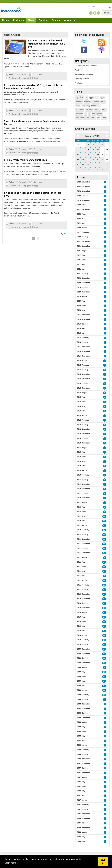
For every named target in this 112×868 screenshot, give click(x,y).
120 (104, 567)
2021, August (82, 251)
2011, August (82, 557)
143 (104, 645)
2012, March (82, 525)
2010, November (83, 599)
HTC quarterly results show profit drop (25, 160)
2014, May (81, 406)
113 (104, 530)
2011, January (82, 589)
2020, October (82, 287)
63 (105, 416)
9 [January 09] (88, 150)
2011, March (82, 580)
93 (105, 667)
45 (105, 379)
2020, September (84, 292)
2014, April (81, 411)
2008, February (83, 750)
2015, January (82, 370)
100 (104, 521)
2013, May (81, 461)
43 (105, 397)
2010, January (82, 644)
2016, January (82, 342)
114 (104, 626)
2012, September (84, 498)
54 (105, 384)
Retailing (78, 70)
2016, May (81, 328)
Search (110, 7)
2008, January (82, 754)
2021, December (83, 241)
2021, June (81, 260)
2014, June (81, 402)
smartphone (96, 106)
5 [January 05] (102, 145)
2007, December (83, 759)
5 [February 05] (83, 169)
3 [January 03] (93, 145)
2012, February (83, 530)
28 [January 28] (78, 164)
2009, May (81, 681)
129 (104, 535)
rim (99, 118)
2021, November (83, 246)
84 (105, 425)
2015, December (83, 347)
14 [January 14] (78, 155)
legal (104, 110)
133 (104, 516)
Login (107, 13)
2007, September (84, 773)
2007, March (82, 800)
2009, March (82, 690)
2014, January (82, 425)
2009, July (81, 672)
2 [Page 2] (37, 239)
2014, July (81, 397)
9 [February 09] (102, 169)
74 (105, 466)
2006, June (81, 841)
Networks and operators (84, 74)
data (94, 118)
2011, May (81, 571)
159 (104, 672)
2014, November (83, 379)
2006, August (82, 832)
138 (104, 585)
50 (105, 402)
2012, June (81, 512)
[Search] (98, 6)
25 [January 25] (98, 159)
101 (104, 581)
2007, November (83, 763)
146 (104, 654)
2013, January (82, 480)
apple (103, 98)
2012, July (81, 507)
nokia (103, 102)
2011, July (81, 562)
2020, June (81, 306)
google (78, 106)
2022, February (83, 232)
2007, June (81, 786)
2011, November (83, 544)
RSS (65, 234)
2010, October (82, 603)
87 (105, 489)
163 (104, 690)
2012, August (82, 502)
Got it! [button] (103, 861)
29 (105, 699)
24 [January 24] (93, 159)
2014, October (82, 383)
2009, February (83, 695)
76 (105, 443)
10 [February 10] (107, 169)
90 (105, 558)
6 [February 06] (88, 169)
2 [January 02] (88, 145)
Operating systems (82, 79)
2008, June (81, 731)
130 (104, 548)
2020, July (81, 301)
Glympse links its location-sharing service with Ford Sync (33, 194)
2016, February (83, 338)
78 (105, 420)
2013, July (81, 452)
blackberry (80, 110)
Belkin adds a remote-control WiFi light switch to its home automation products (33, 87)
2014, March (82, 416)
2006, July (81, 837)
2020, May (81, 310)
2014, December (83, 374)
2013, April (81, 466)
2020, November (83, 283)
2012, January (82, 535)
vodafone (89, 110)
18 (105, 365)
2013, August (82, 448)
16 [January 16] (88, 155)
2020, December (83, 278)
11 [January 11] (98, 150)
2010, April (81, 631)
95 (105, 480)
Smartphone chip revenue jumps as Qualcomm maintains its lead (35, 123)
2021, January (82, 274)
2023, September (84, 200)
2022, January (82, 237)
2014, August (82, 393)
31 (105, 393)
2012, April (81, 521)
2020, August (82, 296)
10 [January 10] (93, 150)
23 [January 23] (88, 159)
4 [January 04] (98, 145)
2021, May (81, 264)
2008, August (82, 722)
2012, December (83, 484)
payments (96, 102)
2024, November (83, 182)
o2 (86, 114)
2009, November (83, 654)
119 (104, 553)
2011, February (83, 585)
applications (94, 98)
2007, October (82, 768)
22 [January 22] (83, 159)
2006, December (83, 814)
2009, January (82, 699)
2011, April (81, 576)
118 (104, 594)
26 (105, 370)
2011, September (84, 553)
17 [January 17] (93, 155)
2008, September (84, 718)
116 (104, 590)
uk (87, 97)
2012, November (83, 489)
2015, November (83, 351)
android (87, 102)
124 (104, 562)
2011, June (81, 567)
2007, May (81, 791)
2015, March (82, 361)
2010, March (82, 635)
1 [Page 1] (33, 239)
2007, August (82, 777)
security (97, 110)
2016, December (83, 315)
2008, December (83, 704)
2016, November (83, 319)
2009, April (81, 686)
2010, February (83, 640)
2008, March (82, 745)
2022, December (83, 209)
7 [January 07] (78, 150)
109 (104, 544)
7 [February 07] (93, 169)
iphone (100, 114)
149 (104, 658)
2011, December (83, 539)
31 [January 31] (93, 164)
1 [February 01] (98, 164)
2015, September (84, 356)
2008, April (81, 741)
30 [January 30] (88, 164)
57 (105, 448)
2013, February (83, 475)
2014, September (84, 388)
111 (104, 613)
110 (104, 526)
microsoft (79, 114)
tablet (88, 118)
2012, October (82, 493)
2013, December (83, 429)
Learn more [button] (10, 863)
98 (105, 494)
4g (89, 114)
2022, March (82, 228)
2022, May (81, 219)
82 (105, 576)
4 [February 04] (78, 169)
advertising (80, 118)
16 (105, 361)
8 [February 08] (98, 169)
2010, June (81, 621)
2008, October (82, 713)
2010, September (84, 608)
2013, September (84, 443)
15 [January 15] (83, 155)
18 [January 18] (98, 155)
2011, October (82, 548)
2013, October (82, 438)
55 (105, 411)
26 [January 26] (102, 159)
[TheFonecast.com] (13, 10)
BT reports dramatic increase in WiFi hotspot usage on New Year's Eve (47, 44)
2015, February (83, 365)
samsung (86, 106)
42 (105, 388)
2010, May (81, 626)
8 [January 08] (83, 150)
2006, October (82, 823)
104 (104, 635)
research (79, 102)
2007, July (81, 782)
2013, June (81, 457)
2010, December (83, 594)
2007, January (82, 809)
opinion (80, 97)
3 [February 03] (107, 164)
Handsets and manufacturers (86, 66)
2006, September (84, 828)
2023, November (83, 191)
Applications (79, 83)
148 (104, 663)
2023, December (83, 187)
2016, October (82, 324)
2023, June (81, 205)
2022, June (81, 214)
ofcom (104, 118)
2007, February (83, 805)
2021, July (81, 255)
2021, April (81, 269)
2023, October (82, 196)
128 (104, 622)
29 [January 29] (83, 164)
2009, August (82, 667)
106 (104, 539)
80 (105, 512)
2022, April (81, 223)
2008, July (81, 727)
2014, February (83, 420)
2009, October (82, 658)
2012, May (81, 516)
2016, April (81, 333)
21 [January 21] (78, 159)
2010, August (82, 612)
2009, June (81, 676)
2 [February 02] (102, 164)
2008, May (81, 736)
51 (105, 406)
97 (105, 475)
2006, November (83, 818)
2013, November (83, 434)
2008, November (83, 709)
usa (94, 114)
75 (105, 452)
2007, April (81, 796)
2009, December (83, 649)
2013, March (82, 470)
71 (105, 439)
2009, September (84, 663)
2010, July (81, 617)
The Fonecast (21, 74)
